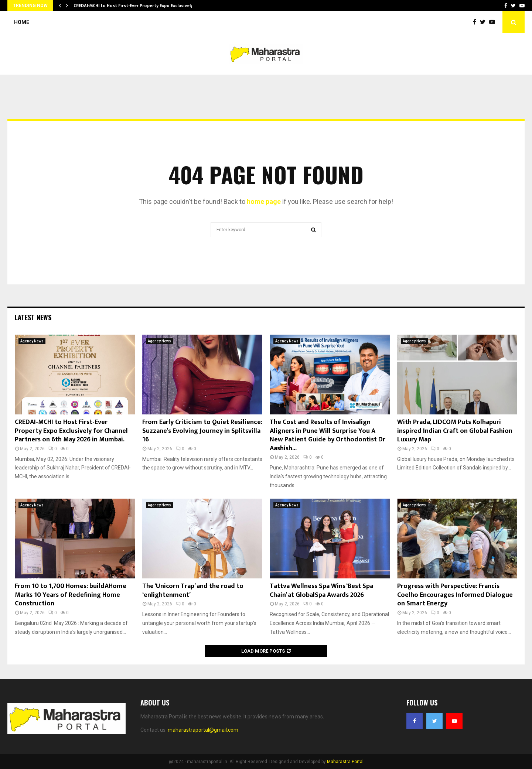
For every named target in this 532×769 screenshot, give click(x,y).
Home (22, 22)
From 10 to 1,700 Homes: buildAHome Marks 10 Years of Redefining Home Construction (71, 595)
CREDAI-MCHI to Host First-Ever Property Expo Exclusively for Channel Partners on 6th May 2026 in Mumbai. (71, 431)
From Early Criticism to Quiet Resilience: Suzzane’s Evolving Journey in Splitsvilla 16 (202, 431)
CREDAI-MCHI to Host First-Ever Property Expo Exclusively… (135, 6)
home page (264, 201)
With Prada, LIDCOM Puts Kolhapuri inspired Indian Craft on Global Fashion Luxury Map (455, 431)
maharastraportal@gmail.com (203, 730)
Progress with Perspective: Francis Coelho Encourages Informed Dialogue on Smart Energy (455, 595)
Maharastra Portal (345, 762)
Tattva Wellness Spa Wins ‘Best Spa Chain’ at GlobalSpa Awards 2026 (321, 590)
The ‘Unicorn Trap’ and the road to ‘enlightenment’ (193, 590)
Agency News (32, 341)
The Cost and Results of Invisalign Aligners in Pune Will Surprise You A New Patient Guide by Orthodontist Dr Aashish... (328, 435)
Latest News (33, 317)
